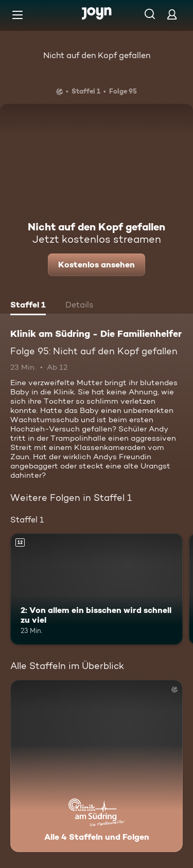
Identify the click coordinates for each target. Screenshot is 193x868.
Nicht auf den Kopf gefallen (97, 55)
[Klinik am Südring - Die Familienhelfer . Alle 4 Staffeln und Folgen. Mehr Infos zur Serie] (97, 766)
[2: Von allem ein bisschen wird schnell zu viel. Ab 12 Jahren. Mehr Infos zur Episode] (97, 589)
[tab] (28, 306)
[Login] (172, 14)
